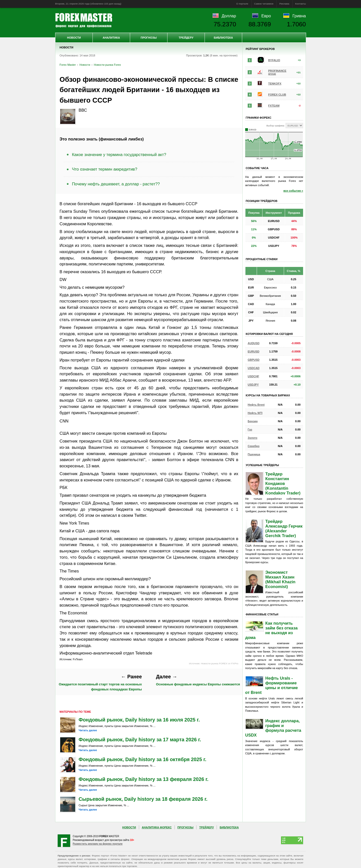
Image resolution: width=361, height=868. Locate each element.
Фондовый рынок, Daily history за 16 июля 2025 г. (139, 720)
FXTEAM (274, 106)
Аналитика (111, 38)
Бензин (253, 421)
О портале (242, 4)
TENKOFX (275, 84)
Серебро (254, 446)
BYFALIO (274, 60)
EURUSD (253, 351)
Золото (253, 438)
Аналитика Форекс (157, 827)
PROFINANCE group (277, 72)
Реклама (284, 4)
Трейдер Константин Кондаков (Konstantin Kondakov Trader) (283, 483)
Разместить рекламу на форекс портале (98, 844)
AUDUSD (254, 343)
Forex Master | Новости (84, 20)
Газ (250, 429)
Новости (74, 38)
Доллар (229, 16)
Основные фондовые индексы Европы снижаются (198, 680)
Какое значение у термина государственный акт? (119, 155)
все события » (293, 191)
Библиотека (223, 38)
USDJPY (253, 385)
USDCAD (254, 368)
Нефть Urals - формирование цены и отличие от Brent (272, 685)
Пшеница (254, 454)
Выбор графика (275, 126)
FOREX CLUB (277, 95)
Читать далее (88, 730)
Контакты (300, 4)
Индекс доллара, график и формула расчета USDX (273, 728)
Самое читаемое (264, 4)
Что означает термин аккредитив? (105, 169)
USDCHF (253, 376)
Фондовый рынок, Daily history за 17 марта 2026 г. (140, 740)
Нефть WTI (255, 413)
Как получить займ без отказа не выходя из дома (271, 630)
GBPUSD (254, 360)
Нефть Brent (256, 405)
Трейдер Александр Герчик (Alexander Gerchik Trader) (284, 528)
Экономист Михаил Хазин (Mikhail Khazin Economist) (280, 579)
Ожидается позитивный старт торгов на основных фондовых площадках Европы (100, 682)
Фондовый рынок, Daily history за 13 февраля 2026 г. (144, 779)
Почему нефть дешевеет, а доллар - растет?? (116, 184)
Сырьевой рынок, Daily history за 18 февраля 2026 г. (143, 799)
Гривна (299, 16)
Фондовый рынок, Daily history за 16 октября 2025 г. (143, 759)
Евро (266, 16)
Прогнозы (149, 38)
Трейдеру (186, 38)
